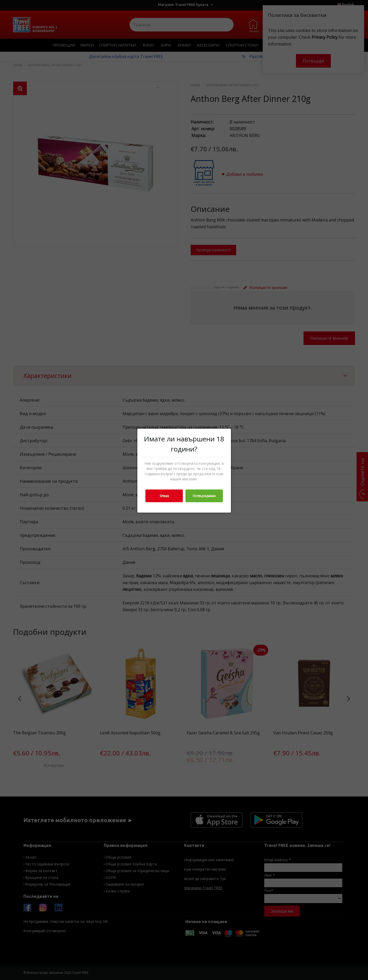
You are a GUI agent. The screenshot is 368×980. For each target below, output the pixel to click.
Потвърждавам (204, 496)
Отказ (164, 496)
